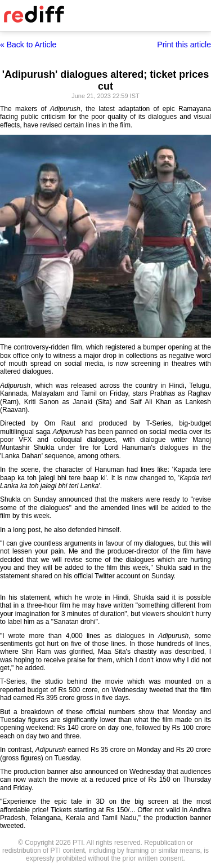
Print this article (184, 45)
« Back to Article (28, 45)
